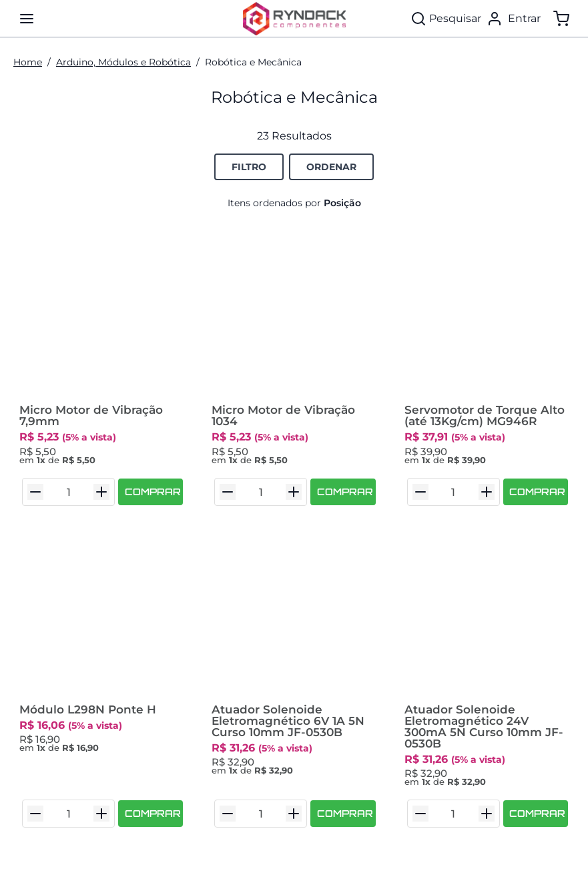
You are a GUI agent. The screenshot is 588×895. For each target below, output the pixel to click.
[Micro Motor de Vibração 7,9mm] (101, 317)
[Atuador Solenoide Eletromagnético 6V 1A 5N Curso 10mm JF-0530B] (294, 616)
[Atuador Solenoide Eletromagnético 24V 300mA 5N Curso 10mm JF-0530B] (487, 616)
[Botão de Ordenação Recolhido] (331, 167)
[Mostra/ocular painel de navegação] (27, 19)
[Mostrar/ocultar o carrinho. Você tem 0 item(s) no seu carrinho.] (561, 19)
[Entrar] (513, 19)
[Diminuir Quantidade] (35, 492)
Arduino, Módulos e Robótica (123, 62)
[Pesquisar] (446, 19)
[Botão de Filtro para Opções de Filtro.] (249, 167)
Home (28, 62)
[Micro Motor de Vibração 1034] (294, 317)
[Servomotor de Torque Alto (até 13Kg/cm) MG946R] (487, 317)
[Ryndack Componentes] (294, 19)
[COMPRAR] (151, 492)
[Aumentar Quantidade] (101, 492)
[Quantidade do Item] (68, 492)
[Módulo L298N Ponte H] (101, 616)
